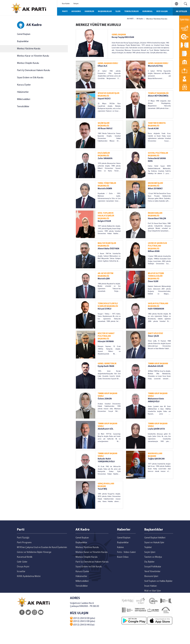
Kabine (120, 547)
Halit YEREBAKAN (156, 309)
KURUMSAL (148, 11)
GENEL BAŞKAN (119, 35)
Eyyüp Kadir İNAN (106, 366)
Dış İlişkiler (149, 562)
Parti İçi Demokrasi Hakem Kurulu (33, 70)
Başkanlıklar (23, 41)
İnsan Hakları (151, 586)
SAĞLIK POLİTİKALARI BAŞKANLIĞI (158, 305)
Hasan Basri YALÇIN (157, 219)
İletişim (76, 4)
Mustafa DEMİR (105, 189)
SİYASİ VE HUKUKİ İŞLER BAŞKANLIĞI (109, 95)
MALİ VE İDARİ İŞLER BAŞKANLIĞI (107, 245)
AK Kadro (140, 19)
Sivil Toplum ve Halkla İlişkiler (158, 581)
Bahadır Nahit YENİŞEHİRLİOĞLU (106, 460)
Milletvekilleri (24, 99)
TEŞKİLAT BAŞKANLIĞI (158, 93)
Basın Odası (123, 557)
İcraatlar (21, 572)
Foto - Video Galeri (126, 552)
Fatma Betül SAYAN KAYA (157, 160)
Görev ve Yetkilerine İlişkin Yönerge (34, 552)
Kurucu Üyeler (24, 85)
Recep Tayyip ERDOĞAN (123, 37)
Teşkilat (148, 547)
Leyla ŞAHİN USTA (156, 429)
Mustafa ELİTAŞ (155, 66)
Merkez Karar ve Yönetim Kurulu (33, 56)
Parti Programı (24, 543)
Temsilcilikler (23, 107)
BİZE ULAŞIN (162, 11)
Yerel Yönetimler (152, 572)
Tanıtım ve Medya (153, 557)
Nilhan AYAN (154, 251)
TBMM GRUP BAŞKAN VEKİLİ (107, 395)
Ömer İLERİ (153, 281)
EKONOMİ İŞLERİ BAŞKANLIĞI (155, 185)
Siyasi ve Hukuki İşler (154, 543)
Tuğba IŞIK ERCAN (156, 459)
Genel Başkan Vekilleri (155, 538)
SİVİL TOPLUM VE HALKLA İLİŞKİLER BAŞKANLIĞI (106, 216)
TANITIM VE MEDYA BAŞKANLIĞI (157, 124)
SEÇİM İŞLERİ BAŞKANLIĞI (104, 124)
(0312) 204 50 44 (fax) (82, 624)
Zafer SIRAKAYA (105, 158)
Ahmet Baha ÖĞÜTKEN (108, 249)
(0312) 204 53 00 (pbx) (83, 621)
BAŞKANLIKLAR (105, 11)
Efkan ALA (102, 66)
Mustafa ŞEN (104, 279)
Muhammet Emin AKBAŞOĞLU (156, 400)
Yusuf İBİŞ (102, 489)
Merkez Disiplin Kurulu (28, 63)
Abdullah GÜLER (156, 366)
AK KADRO (76, 11)
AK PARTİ (130, 19)
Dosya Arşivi (23, 567)
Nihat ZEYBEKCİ (155, 189)
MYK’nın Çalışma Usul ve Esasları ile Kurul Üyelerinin (42, 547)
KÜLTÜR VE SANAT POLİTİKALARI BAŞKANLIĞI (106, 336)
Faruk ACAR (153, 129)
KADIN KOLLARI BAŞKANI (155, 455)
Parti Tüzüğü (23, 538)
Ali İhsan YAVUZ (105, 129)
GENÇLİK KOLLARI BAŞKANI (106, 485)
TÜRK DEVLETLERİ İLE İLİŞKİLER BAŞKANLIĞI (108, 305)
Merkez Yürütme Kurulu (29, 49)
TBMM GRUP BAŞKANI (158, 364)
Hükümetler (23, 92)
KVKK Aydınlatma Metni (29, 576)
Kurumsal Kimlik (25, 557)
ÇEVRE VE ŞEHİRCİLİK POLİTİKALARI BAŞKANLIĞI (157, 246)
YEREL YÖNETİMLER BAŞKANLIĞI (107, 185)
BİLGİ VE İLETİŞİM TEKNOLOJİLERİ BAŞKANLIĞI (156, 276)
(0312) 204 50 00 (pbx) (83, 618)
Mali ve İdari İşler (153, 591)
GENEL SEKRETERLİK (107, 364)
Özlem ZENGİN (105, 399)
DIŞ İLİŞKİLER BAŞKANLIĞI (104, 154)
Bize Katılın (66, 4)
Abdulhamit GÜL (106, 429)
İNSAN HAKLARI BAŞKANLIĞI (155, 214)
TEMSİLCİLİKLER (131, 11)
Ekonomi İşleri (151, 576)
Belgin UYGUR (104, 221)
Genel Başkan (24, 34)
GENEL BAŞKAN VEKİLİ (108, 63)
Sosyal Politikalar (153, 567)
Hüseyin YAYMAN (106, 342)
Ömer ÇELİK (153, 336)
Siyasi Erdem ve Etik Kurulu (30, 78)
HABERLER (89, 11)
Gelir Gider (22, 562)
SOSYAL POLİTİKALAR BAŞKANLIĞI (158, 154)
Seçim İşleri (150, 552)
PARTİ (65, 11)
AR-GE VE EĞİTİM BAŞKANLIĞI (105, 275)
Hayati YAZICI (104, 99)
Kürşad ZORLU (105, 309)
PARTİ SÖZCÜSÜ (155, 333)
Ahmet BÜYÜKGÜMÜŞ (158, 96)
